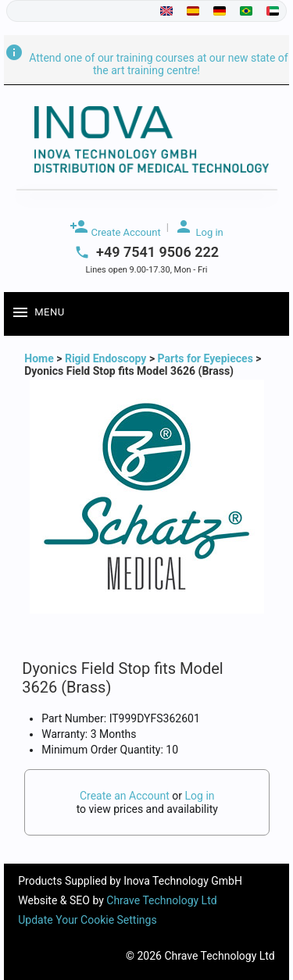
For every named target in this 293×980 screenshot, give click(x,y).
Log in (199, 228)
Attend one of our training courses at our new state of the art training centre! (146, 64)
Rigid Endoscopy (105, 358)
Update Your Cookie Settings (87, 920)
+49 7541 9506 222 (157, 252)
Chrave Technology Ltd (161, 900)
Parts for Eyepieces (205, 358)
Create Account (115, 228)
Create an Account (125, 796)
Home (40, 358)
